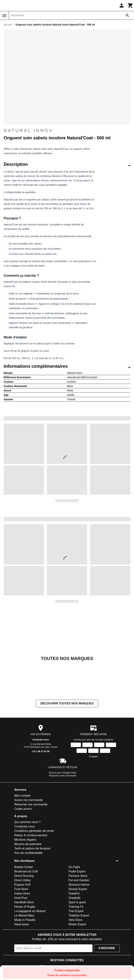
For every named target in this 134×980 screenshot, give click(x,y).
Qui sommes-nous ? (27, 822)
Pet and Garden (79, 880)
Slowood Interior (79, 885)
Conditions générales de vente (34, 831)
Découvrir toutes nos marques (67, 703)
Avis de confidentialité (28, 853)
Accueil (8, 25)
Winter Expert (77, 924)
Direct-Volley (23, 880)
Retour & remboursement (31, 835)
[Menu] (4, 16)
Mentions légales (25, 840)
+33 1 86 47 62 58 (41, 751)
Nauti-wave (22, 924)
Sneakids (75, 898)
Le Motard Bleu (24, 915)
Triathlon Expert (79, 915)
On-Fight (74, 867)
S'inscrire (107, 948)
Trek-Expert (76, 911)
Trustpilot (93, 757)
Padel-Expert (77, 871)
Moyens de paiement (28, 844)
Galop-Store (22, 893)
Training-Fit (76, 907)
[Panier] (130, 6)
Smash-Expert (78, 889)
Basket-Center (24, 867)
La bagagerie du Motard (30, 911)
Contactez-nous (41, 740)
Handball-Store (24, 902)
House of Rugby (25, 907)
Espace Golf (22, 885)
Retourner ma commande (31, 804)
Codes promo (23, 809)
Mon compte (22, 796)
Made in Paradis (25, 920)
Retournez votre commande (63, 776)
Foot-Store (21, 889)
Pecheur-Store (78, 876)
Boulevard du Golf (26, 871)
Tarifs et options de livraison (32, 848)
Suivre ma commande (29, 800)
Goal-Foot (21, 898)
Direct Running (24, 876)
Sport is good (77, 902)
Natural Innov (28, 130)
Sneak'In (74, 893)
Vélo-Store (75, 920)
